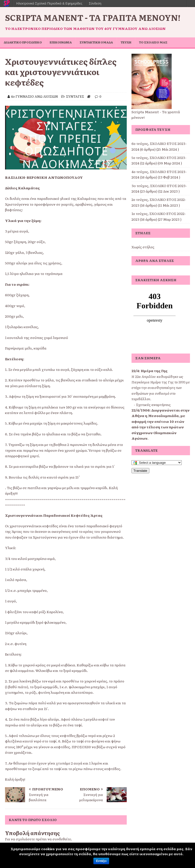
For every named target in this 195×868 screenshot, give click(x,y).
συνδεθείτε (62, 839)
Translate (140, 471)
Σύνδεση (95, 3)
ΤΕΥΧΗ (126, 42)
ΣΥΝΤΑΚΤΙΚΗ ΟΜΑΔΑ (96, 42)
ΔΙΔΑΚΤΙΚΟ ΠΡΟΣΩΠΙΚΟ (23, 42)
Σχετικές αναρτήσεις (153, 404)
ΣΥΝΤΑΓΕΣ (75, 96)
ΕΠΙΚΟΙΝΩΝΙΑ (61, 42)
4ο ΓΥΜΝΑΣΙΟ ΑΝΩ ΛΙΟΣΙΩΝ (35, 96)
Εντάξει (101, 861)
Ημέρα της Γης (154, 371)
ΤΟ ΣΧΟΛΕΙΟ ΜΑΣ (153, 42)
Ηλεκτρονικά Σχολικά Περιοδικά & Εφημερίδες (49, 3)
